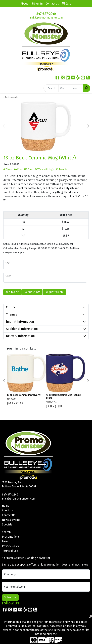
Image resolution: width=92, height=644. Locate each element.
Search (6, 532)
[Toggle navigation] (5, 88)
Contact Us (9, 515)
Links (5, 541)
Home (6, 506)
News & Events (11, 520)
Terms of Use (10, 551)
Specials (7, 525)
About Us (7, 510)
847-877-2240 (46, 14)
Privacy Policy (10, 546)
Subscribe (10, 597)
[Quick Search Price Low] (65, 88)
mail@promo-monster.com (46, 18)
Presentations (11, 537)
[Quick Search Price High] (77, 88)
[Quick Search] (51, 88)
